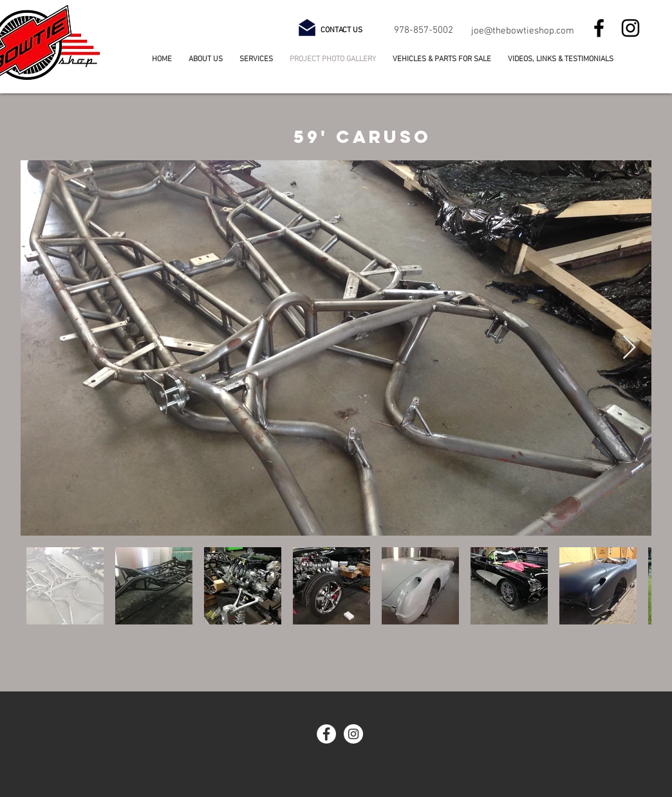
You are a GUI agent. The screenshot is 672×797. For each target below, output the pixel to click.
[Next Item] (629, 348)
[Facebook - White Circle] (326, 734)
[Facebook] (599, 28)
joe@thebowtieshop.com (523, 31)
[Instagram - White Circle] (353, 734)
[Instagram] (630, 28)
